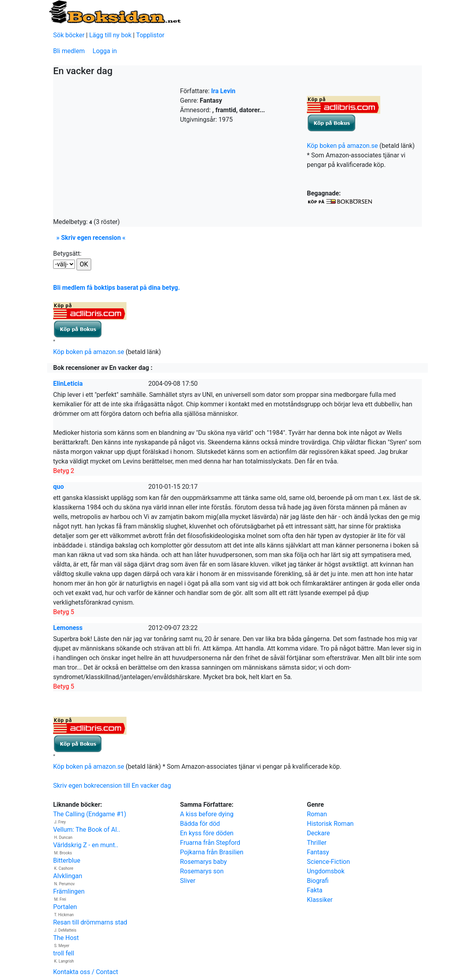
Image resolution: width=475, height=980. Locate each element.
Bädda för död (200, 824)
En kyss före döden (207, 833)
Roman (317, 814)
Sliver (188, 881)
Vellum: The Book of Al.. (87, 830)
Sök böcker (69, 35)
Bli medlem (69, 51)
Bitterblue (67, 860)
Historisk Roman (330, 824)
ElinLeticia (68, 384)
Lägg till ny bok (110, 35)
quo (58, 487)
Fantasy (318, 852)
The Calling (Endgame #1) (90, 814)
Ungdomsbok (326, 871)
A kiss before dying (207, 814)
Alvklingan (68, 876)
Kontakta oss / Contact (86, 972)
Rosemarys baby (203, 862)
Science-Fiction (328, 862)
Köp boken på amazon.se (342, 146)
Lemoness (68, 628)
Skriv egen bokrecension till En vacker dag (112, 786)
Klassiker (320, 900)
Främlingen (69, 891)
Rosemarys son (202, 871)
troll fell (64, 953)
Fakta (315, 890)
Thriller (317, 843)
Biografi (318, 881)
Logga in (105, 51)
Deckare (318, 833)
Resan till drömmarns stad (90, 922)
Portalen (65, 907)
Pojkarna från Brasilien (212, 852)
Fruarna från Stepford (210, 843)
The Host (66, 938)
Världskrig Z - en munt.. (86, 845)
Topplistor (150, 35)
